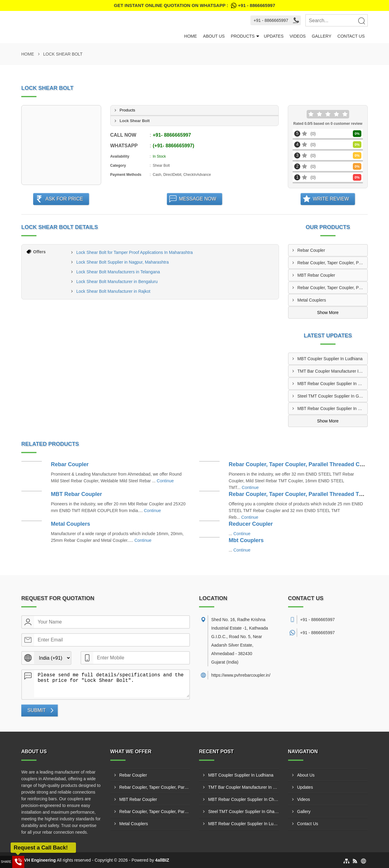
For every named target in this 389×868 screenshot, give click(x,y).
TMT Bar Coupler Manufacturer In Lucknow (333, 371)
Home (191, 36)
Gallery (322, 36)
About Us (214, 36)
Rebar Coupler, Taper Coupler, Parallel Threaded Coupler (333, 263)
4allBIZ (162, 860)
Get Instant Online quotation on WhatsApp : (194, 5)
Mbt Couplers (246, 540)
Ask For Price (64, 199)
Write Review (331, 199)
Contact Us (351, 36)
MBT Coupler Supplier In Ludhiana (330, 359)
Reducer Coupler (251, 524)
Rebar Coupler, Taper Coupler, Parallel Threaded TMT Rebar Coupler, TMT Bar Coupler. (333, 288)
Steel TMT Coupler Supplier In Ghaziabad (333, 396)
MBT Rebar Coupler (316, 275)
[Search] (361, 21)
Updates (274, 36)
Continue (165, 481)
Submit (36, 710)
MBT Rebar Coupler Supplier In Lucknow (333, 408)
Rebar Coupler (311, 250)
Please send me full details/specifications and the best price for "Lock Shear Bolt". (112, 684)
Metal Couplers (312, 300)
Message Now (198, 199)
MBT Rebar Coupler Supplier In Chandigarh (333, 384)
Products (243, 36)
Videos (298, 36)
